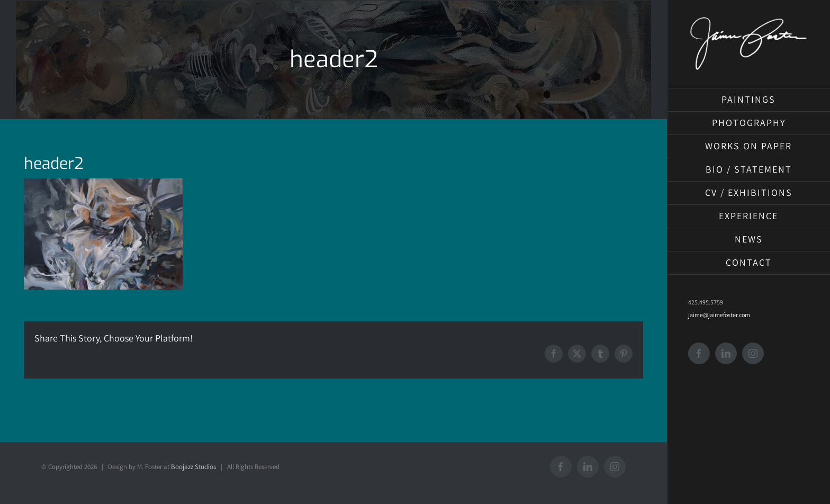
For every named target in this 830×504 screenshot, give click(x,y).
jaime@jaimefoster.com (719, 315)
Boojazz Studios (193, 467)
